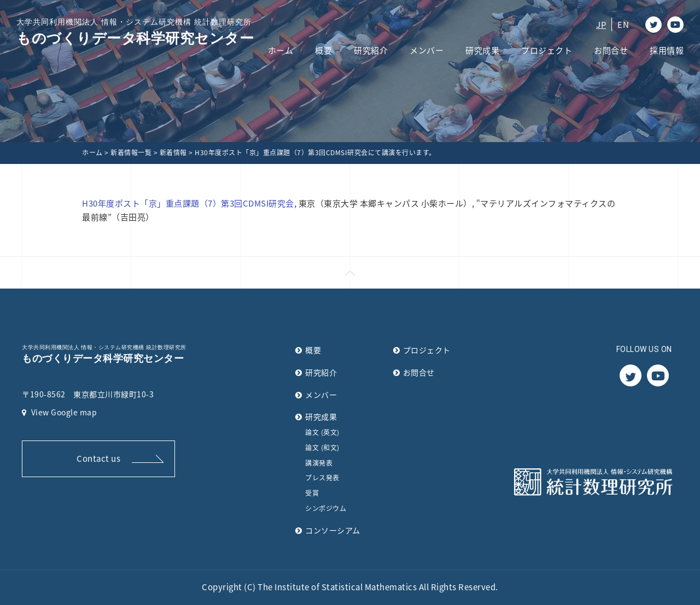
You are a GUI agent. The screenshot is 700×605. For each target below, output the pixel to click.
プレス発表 (322, 478)
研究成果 (482, 50)
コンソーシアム (333, 530)
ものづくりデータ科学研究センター (135, 31)
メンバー (427, 50)
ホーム (281, 50)
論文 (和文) (322, 448)
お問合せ (611, 50)
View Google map (59, 412)
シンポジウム (326, 508)
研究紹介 (371, 50)
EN (623, 25)
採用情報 (667, 50)
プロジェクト (547, 50)
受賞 (312, 493)
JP (601, 25)
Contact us (98, 459)
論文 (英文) (322, 432)
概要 (323, 50)
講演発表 (319, 463)
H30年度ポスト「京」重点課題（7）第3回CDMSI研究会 (188, 203)
